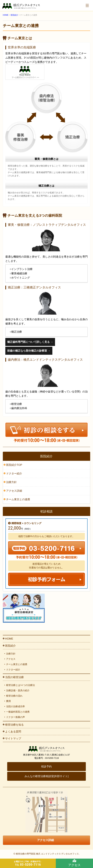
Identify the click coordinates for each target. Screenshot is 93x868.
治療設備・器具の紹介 (18, 690)
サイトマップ (13, 739)
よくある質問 (13, 732)
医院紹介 (10, 646)
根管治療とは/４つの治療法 (20, 685)
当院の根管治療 (14, 677)
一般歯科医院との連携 (18, 712)
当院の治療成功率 (15, 706)
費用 (8, 701)
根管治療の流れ (14, 696)
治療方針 (11, 482)
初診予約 (46, 767)
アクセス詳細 (14, 491)
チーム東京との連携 (18, 499)
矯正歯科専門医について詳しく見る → (30, 342)
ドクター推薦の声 (15, 717)
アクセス (11, 659)
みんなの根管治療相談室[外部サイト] (46, 776)
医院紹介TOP (14, 465)
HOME (9, 639)
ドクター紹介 (14, 474)
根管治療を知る (14, 725)
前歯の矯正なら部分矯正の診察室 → (29, 351)
